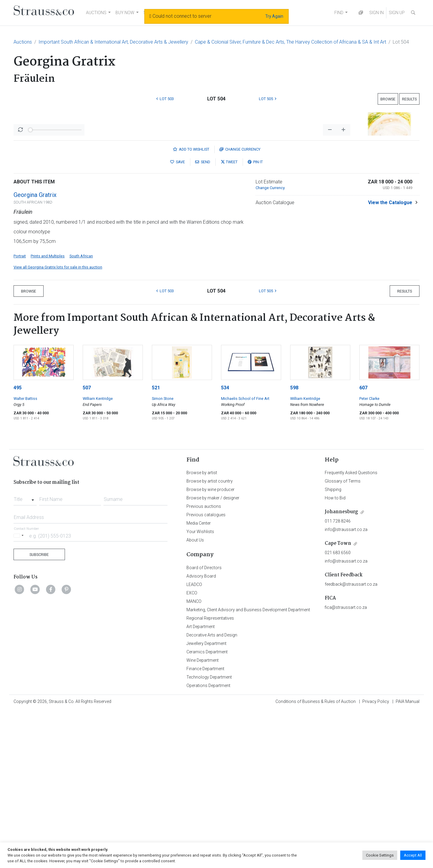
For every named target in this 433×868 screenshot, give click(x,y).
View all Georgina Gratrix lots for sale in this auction (58, 425)
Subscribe (39, 712)
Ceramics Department (207, 809)
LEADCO (194, 742)
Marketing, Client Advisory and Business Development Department (248, 767)
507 (87, 545)
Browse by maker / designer (213, 655)
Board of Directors (204, 725)
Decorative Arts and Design (212, 793)
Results (409, 99)
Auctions (23, 42)
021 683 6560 (338, 710)
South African (81, 414)
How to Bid (335, 655)
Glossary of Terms (343, 639)
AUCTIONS (96, 13)
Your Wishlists (200, 689)
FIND (339, 13)
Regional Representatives (210, 776)
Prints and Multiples (48, 414)
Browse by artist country (210, 639)
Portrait (20, 414)
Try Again (274, 16)
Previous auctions (204, 664)
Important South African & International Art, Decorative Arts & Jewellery (113, 42)
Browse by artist (202, 630)
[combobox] (25, 655)
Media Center (199, 681)
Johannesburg (341, 669)
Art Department (201, 784)
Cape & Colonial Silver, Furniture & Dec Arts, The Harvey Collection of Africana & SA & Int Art (290, 42)
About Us (195, 698)
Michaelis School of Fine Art (245, 556)
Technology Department (209, 835)
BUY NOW (125, 13)
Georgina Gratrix (35, 352)
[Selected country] (20, 693)
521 (156, 545)
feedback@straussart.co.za (351, 742)
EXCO (192, 750)
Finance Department (205, 826)
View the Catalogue (390, 360)
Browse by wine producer (210, 647)
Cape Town (338, 701)
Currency (240, 307)
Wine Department (203, 818)
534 (225, 545)
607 (363, 545)
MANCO (194, 759)
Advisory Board (201, 734)
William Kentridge (98, 556)
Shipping (333, 647)
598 (294, 545)
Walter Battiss (25, 556)
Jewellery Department (206, 801)
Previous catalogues (206, 672)
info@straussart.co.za (346, 687)
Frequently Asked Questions (351, 630)
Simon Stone (163, 556)
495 (18, 545)
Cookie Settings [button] (380, 855)
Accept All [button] (413, 855)
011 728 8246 (338, 679)
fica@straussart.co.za (346, 765)
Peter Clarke (369, 556)
